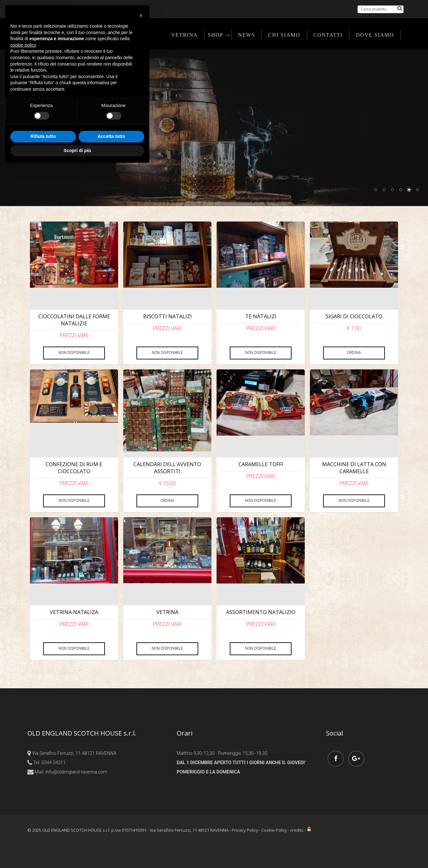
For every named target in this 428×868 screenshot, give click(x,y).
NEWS (247, 35)
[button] (141, 716)
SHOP (216, 35)
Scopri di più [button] (77, 850)
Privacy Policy (245, 830)
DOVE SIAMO (375, 35)
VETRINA (185, 35)
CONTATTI (328, 35)
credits (297, 830)
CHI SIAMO (284, 35)
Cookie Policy (274, 830)
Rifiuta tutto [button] (43, 836)
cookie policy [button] (23, 745)
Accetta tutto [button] (111, 836)
